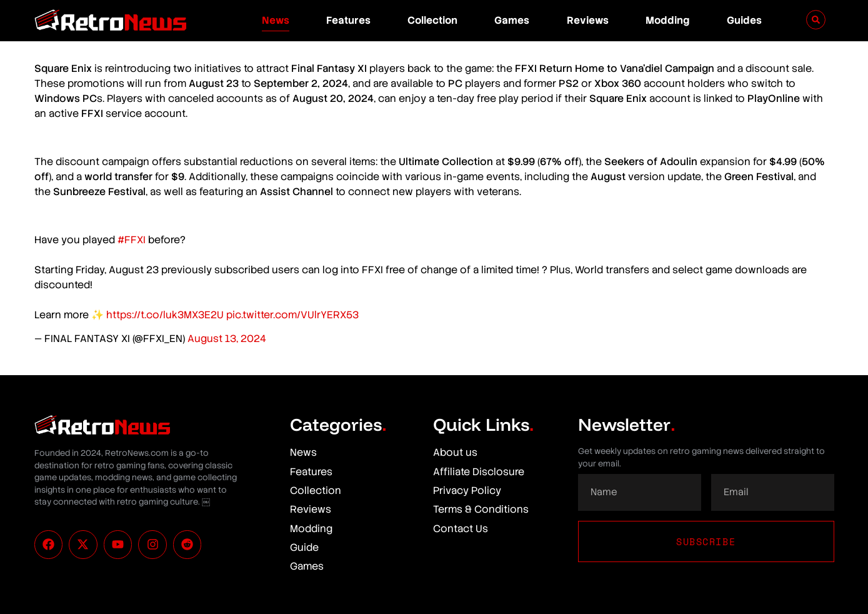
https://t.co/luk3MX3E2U (165, 315)
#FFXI (132, 240)
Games (512, 20)
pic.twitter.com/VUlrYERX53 (292, 315)
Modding (668, 20)
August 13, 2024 (227, 339)
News (276, 20)
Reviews (588, 20)
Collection (432, 20)
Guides (744, 20)
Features (348, 20)
